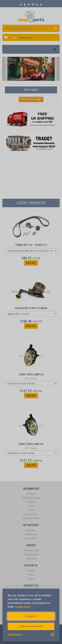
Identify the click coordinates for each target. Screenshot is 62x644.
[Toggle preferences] (16, 635)
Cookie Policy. (23, 607)
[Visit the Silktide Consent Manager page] (52, 635)
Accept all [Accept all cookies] (31, 616)
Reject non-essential (31, 626)
